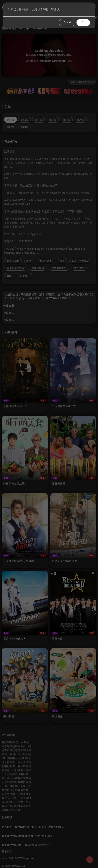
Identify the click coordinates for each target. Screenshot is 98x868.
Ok (83, 22)
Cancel (67, 22)
